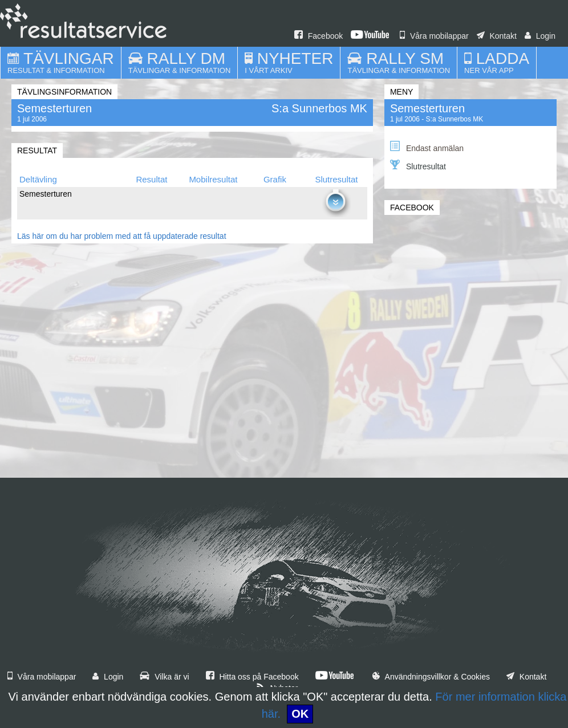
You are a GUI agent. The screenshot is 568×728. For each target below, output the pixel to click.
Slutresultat (418, 165)
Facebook (319, 36)
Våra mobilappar (434, 36)
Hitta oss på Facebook (252, 677)
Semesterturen (427, 108)
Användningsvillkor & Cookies (431, 677)
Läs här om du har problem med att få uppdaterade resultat (122, 236)
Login (540, 36)
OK (300, 714)
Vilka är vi (164, 677)
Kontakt (497, 36)
